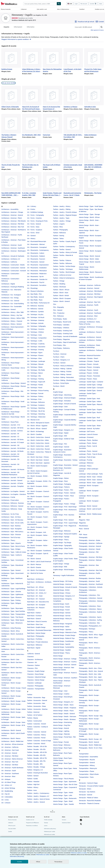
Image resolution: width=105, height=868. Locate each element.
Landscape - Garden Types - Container (91, 382)
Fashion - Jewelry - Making (62, 209)
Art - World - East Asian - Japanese (38, 463)
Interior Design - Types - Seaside (63, 804)
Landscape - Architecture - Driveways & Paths (91, 328)
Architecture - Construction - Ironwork (14, 271)
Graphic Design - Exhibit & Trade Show (64, 440)
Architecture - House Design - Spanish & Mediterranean (14, 408)
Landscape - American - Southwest (90, 313)
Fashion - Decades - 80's (35, 764)
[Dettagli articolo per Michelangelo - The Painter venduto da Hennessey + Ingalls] (94, 183)
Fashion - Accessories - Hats (36, 703)
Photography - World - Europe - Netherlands (89, 720)
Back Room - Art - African (35, 587)
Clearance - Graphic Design (36, 671)
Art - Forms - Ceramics (34, 218)
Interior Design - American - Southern (65, 678)
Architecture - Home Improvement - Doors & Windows (13, 328)
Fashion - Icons (32, 790)
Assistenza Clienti (66, 823)
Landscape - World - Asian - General (90, 480)
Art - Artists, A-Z (7, 785)
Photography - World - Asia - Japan (90, 677)
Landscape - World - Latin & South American (90, 510)
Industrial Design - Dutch (61, 604)
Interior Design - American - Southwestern (62, 682)
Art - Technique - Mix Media (36, 370)
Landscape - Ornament (86, 437)
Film (55, 304)
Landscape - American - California (90, 285)
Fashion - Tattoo (58, 238)
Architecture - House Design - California (11, 379)
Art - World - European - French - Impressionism (38, 523)
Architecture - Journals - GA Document (10, 460)
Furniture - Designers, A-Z (61, 360)
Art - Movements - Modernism (37, 274)
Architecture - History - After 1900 (12, 312)
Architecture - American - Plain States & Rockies (14, 241)
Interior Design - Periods (61, 742)
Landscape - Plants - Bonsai (88, 443)
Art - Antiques (6, 779)
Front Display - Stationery (61, 348)
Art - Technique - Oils (34, 376)
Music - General (84, 529)
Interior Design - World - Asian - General (89, 226)
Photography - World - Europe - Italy (91, 716)
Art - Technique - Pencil (35, 388)
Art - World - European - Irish (37, 532)
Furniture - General (59, 363)
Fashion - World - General (61, 301)
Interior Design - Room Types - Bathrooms (63, 749)
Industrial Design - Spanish (62, 644)
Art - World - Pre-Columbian (36, 570)
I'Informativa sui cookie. (43, 855)
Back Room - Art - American (36, 590)
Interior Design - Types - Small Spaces (91, 206)
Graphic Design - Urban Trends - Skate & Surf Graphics (65, 560)
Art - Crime (5, 800)
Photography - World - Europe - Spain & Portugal (91, 730)
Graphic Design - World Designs (63, 570)
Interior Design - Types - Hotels (63, 792)
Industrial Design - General (62, 613)
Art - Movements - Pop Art (36, 282)
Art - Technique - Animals (35, 323)
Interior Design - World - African (89, 217)
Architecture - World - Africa (11, 631)
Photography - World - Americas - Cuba (90, 654)
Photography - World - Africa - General (89, 639)
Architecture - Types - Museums (12, 597)
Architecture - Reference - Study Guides (12, 510)
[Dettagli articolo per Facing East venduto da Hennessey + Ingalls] (52, 125)
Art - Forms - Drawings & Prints (37, 221)
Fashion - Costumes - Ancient (37, 724)
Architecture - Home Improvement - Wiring (13, 359)
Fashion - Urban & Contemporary (64, 278)
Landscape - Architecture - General (90, 337)
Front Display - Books (60, 319)
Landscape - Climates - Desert (89, 358)
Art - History (31, 238)
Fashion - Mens (58, 227)
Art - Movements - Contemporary (38, 250)
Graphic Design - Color (60, 407)
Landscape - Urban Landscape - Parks (91, 474)
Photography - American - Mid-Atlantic (89, 553)
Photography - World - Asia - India (90, 674)
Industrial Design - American (62, 584)
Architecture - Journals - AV (10, 434)
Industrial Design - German (62, 616)
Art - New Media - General (36, 297)
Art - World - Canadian (35, 434)
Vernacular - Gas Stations (87, 792)
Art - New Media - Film (34, 294)
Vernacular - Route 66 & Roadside (90, 800)
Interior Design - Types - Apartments (65, 781)
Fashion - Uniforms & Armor (62, 275)
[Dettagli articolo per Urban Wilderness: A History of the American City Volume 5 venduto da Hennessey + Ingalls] (32, 60)
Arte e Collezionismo (63, 9)
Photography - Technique (87, 629)
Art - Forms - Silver (33, 233)
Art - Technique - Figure (35, 352)
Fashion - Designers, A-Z (35, 770)
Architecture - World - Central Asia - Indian (13, 645)
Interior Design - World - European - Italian (91, 252)
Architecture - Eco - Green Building (13, 303)
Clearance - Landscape (34, 683)
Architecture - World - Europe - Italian (14, 709)
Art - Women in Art (33, 420)
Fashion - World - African (61, 290)
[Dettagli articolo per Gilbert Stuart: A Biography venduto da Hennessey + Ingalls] (11, 97)
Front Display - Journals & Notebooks (65, 336)
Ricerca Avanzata (6, 9)
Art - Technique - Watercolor (36, 417)
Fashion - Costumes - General (37, 732)
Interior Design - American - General (65, 665)
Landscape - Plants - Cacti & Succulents (88, 447)
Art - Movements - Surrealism (37, 285)
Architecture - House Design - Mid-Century (12, 392)
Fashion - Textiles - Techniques (63, 269)
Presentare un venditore (32, 826)
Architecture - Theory (8, 540)
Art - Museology (32, 288)
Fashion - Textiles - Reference (63, 263)
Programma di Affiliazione (32, 823)
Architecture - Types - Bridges (11, 549)
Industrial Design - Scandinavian (63, 641)
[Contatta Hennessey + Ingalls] (100, 22)
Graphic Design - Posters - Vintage (64, 504)
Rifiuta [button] (38, 862)
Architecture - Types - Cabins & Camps (14, 552)
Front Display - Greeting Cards (63, 333)
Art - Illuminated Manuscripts (37, 241)
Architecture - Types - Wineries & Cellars (12, 624)
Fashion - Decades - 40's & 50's (37, 752)
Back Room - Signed (34, 648)
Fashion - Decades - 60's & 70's (37, 758)
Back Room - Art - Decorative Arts (38, 602)
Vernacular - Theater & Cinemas (89, 803)
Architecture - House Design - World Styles (13, 418)
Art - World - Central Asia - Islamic (38, 443)
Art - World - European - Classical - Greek (38, 503)
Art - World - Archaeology (36, 431)
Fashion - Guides (33, 779)
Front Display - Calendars (61, 325)
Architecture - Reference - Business (13, 503)
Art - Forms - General (34, 224)
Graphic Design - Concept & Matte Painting (64, 411)
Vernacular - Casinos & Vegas (88, 783)
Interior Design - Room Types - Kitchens (63, 775)
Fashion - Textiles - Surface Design (64, 266)
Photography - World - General (89, 742)
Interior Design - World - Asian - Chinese (89, 221)
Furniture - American (60, 354)
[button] (102, 27)
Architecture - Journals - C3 (10, 437)
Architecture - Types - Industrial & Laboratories (12, 585)
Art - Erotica (31, 209)
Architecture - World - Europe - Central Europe (11, 679)
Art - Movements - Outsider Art (37, 279)
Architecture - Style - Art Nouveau (12, 520)
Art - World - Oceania (34, 567)
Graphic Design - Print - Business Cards (64, 516)
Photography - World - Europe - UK (90, 739)
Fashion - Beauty (33, 718)
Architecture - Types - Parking (11, 600)
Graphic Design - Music (60, 481)
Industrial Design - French (61, 610)
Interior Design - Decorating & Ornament (63, 698)
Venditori (82, 9)
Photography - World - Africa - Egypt (91, 635)
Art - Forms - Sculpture (35, 230)
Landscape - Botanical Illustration (90, 355)
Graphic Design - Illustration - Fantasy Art (65, 461)
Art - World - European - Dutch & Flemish (38, 513)
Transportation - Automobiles (88, 757)
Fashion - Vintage (59, 281)
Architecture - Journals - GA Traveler (13, 477)
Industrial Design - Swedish (62, 650)
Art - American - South (9, 771)
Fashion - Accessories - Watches (37, 709)
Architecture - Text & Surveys (11, 537)
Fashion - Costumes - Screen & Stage (39, 741)
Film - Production (59, 313)
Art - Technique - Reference (36, 402)
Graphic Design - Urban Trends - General (63, 549)
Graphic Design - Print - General (63, 520)
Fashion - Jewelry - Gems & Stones (38, 799)
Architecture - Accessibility (10, 209)
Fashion (30, 695)
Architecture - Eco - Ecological (11, 295)
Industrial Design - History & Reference (62, 620)
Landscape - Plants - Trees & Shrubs (90, 454)
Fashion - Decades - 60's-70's (36, 761)
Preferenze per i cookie (50, 832)
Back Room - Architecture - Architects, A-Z (39, 583)
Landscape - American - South (89, 310)
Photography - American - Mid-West (91, 557)
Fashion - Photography (60, 230)
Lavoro (46, 826)
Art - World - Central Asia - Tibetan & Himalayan (39, 453)
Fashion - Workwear (60, 287)
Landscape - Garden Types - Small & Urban (91, 422)
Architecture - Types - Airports (11, 543)
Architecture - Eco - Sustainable (12, 306)
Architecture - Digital (8, 284)
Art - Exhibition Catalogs (35, 212)
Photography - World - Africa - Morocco (89, 644)
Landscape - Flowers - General (89, 370)
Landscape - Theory (85, 466)
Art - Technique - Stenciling (36, 414)
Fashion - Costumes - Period (36, 738)
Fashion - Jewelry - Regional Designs (65, 215)
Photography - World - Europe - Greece (89, 707)
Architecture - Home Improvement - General (13, 338)
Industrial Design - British (61, 590)
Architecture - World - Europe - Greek (13, 701)
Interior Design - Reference (62, 745)
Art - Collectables (7, 797)
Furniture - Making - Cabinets (63, 369)
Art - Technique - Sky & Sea (36, 411)
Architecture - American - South (12, 245)
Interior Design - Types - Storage (89, 214)
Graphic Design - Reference (62, 531)
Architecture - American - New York (13, 227)
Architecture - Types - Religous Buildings (11, 604)
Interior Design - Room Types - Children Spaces (63, 759)
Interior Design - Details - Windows (64, 719)
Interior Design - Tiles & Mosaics (63, 779)
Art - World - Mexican (34, 564)
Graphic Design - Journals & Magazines (62, 474)
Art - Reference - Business (36, 306)
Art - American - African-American (12, 744)
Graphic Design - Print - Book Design (65, 507)
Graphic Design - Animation (62, 401)
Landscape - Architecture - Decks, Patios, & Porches (90, 323)
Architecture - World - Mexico (11, 738)
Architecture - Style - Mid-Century (12, 532)
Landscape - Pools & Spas (87, 457)
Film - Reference (58, 316)
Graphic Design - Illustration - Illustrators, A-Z (63, 469)
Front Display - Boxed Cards (62, 322)
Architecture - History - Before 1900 (13, 318)
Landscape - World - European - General (89, 497)
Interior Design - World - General (90, 256)
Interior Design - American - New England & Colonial (64, 669)
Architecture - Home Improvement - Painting (13, 343)
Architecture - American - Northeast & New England (14, 231)
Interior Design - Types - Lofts (63, 795)
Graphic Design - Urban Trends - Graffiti (63, 555)
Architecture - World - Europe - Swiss (13, 722)
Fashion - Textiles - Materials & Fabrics (63, 256)
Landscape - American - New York (90, 302)
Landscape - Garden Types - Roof (89, 418)
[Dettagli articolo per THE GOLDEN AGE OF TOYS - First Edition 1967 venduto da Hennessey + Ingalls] (73, 126)
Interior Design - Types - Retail (63, 801)
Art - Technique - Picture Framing (38, 390)
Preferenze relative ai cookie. (79, 853)
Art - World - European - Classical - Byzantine (38, 492)
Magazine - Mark (84, 520)
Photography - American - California (91, 543)
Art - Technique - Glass (35, 358)
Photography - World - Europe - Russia (89, 725)
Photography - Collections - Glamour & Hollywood (91, 602)
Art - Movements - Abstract (36, 244)
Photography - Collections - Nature (90, 609)
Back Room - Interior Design (36, 633)
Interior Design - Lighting (61, 731)
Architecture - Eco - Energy (10, 298)
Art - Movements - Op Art (35, 276)
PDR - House (83, 534)
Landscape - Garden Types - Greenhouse (88, 394)
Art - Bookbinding (7, 791)
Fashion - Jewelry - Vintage (62, 221)
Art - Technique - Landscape (36, 361)
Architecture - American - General (12, 215)
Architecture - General (9, 309)
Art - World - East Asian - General (38, 460)
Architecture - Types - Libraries (11, 591)
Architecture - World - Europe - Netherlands (11, 713)
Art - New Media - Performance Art (38, 303)
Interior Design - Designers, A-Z (63, 702)
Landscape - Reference (86, 463)
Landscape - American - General (89, 288)
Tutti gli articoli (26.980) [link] (9, 83)
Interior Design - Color (60, 691)
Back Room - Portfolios (35, 639)
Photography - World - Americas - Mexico (90, 664)
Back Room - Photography (36, 636)
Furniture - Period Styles (61, 383)
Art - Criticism (6, 803)
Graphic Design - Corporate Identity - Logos (65, 426)
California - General (34, 654)
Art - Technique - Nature (35, 373)
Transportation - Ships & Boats (89, 774)
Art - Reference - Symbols (36, 312)
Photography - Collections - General (91, 598)
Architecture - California (9, 262)
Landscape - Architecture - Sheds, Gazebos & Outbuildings (90, 346)
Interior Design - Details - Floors (63, 711)
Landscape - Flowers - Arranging (89, 367)
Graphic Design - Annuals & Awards (65, 404)
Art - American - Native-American (12, 759)
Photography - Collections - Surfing (90, 620)
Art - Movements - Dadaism (36, 256)
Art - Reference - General (35, 309)
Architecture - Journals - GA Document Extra (10, 465)
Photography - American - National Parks (90, 561)
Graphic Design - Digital (61, 433)
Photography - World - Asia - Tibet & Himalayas (91, 681)
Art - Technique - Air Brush (36, 317)
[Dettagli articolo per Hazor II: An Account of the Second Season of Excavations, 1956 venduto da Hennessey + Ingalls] (52, 98)
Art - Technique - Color (35, 335)
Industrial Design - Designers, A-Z (64, 596)
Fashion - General (33, 776)
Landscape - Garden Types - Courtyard (91, 388)
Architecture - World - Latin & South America (13, 734)
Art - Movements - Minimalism (37, 271)
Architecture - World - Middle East (12, 741)
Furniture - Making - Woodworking (64, 380)
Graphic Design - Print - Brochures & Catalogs (65, 511)
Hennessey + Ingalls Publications (64, 575)
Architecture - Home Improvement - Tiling (13, 354)
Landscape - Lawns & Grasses (88, 434)
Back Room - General (34, 618)
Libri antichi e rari (42, 9)
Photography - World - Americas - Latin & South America (90, 659)
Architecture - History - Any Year (12, 315)
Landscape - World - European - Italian (89, 502)
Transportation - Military (87, 765)
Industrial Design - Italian (61, 627)
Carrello (10, 832)
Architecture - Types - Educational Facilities (12, 566)
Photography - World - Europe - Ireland (89, 712)
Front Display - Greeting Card (63, 331)
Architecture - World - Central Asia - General (13, 640)
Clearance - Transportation (36, 689)
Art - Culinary (32, 206)
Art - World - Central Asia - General (39, 437)
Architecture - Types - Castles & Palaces (12, 556)
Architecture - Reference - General (12, 506)
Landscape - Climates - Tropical (89, 361)
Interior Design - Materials (62, 734)
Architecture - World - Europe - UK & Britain (13, 726)
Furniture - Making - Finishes (62, 371)
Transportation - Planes (87, 771)
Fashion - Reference (59, 233)
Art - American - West (8, 776)
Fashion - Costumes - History (37, 735)
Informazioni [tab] (18, 27)
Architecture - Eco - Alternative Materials (11, 291)
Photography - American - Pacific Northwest (90, 574)
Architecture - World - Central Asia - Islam (13, 650)
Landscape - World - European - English (89, 487)
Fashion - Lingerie (59, 224)
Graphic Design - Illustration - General (65, 465)
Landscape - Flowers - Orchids (89, 373)
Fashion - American (33, 712)
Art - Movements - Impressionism (38, 265)
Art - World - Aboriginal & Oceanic (38, 423)
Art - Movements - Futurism (36, 259)
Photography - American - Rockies (90, 578)
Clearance (30, 657)
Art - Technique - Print (34, 399)
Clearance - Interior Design (36, 680)
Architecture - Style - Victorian (11, 534)
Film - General (58, 310)
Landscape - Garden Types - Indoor (90, 401)
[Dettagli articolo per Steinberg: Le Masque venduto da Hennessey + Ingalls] (73, 97)
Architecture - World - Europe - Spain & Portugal (13, 718)
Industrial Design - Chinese (62, 593)
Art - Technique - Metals (35, 367)
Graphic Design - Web (60, 567)
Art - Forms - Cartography (36, 215)
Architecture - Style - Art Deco (11, 517)
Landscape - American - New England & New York (91, 298)
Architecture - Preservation (10, 500)
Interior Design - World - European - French (91, 242)
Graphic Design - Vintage (61, 564)
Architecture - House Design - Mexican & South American (14, 387)
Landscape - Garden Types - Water (90, 426)
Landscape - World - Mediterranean (90, 514)
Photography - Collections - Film (89, 595)
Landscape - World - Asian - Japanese (91, 483)
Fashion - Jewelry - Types (61, 218)
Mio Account (84, 4)
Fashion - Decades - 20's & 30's (37, 746)
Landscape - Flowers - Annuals (89, 364)
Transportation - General (87, 762)
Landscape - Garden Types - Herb (89, 399)
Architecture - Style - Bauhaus (11, 526)
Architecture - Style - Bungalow (12, 529)
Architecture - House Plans (10, 422)
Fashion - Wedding (59, 284)
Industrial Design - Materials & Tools (65, 632)
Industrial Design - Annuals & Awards (65, 587)
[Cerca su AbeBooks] (40, 4)
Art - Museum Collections (35, 291)
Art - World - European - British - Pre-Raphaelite (39, 482)
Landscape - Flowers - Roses (88, 379)
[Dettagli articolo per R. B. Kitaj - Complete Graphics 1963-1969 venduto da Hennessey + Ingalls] (32, 184)
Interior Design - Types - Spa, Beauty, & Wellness (91, 210)
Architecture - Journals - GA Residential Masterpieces (10, 473)
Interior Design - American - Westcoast (62, 687)
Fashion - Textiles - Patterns (62, 260)
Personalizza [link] (58, 862)
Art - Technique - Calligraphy (36, 326)
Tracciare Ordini (12, 829)
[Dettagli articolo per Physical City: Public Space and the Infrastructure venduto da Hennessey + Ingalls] (94, 60)
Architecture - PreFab (8, 497)
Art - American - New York (10, 762)
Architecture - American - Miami (12, 218)
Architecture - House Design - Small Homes (13, 403)
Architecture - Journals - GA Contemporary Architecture (10, 455)
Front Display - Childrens (61, 328)
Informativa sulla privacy (50, 829)
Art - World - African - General (37, 428)
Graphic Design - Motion (61, 478)
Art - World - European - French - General (38, 518)
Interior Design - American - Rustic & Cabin (65, 674)
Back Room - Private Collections (38, 642)
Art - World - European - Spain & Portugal (38, 555)
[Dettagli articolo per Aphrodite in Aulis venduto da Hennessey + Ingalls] (94, 97)
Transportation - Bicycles (87, 760)
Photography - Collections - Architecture (88, 591)
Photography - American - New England (89, 566)
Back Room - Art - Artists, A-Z (37, 593)
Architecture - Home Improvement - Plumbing (13, 348)
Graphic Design (58, 392)
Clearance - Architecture (35, 659)
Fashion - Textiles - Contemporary (64, 246)
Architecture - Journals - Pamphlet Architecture (13, 487)
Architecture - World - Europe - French (14, 688)
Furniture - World (59, 386)
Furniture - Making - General (62, 374)
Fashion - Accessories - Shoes (37, 706)
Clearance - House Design (35, 674)
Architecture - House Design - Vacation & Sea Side (11, 413)
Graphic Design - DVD (60, 436)
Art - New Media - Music (35, 300)
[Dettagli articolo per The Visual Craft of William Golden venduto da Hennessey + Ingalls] (52, 156)
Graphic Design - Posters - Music (64, 496)
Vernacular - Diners (85, 789)
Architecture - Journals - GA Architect (13, 448)
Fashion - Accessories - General (37, 700)
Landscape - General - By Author (89, 428)
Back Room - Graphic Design (36, 627)
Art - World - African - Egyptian (37, 426)
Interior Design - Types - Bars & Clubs (65, 784)
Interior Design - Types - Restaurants (65, 798)
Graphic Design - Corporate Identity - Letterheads (65, 421)
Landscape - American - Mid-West (90, 294)
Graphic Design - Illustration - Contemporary (63, 456)
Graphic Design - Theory (61, 540)
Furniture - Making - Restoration (63, 377)
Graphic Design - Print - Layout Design (65, 523)
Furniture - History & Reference (63, 366)
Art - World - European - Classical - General (38, 498)
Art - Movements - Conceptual (37, 247)
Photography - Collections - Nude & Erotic (90, 613)
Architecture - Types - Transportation (13, 614)
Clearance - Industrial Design (36, 677)
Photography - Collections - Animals (91, 587)
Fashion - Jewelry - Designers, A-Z (38, 796)
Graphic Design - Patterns (61, 487)
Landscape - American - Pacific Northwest (89, 306)
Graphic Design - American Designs (64, 398)
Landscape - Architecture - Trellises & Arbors (91, 351)
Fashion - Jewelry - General (36, 802)
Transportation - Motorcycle (88, 768)
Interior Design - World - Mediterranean (87, 268)
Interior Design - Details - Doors (63, 705)
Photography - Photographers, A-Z (90, 626)
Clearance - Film (32, 668)
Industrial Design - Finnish (62, 607)
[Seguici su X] (81, 824)
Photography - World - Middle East (90, 745)
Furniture (56, 351)
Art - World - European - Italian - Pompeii (38, 541)
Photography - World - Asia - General (91, 671)
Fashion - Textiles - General (62, 249)
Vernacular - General (86, 795)
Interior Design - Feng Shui (62, 725)
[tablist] (19, 27)
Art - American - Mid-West (10, 756)
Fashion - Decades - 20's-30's (36, 749)
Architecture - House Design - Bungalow (11, 374)
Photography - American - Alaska (90, 540)
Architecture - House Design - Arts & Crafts (13, 369)
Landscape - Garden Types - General (90, 390)
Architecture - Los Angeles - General (13, 491)
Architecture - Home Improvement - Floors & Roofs (13, 333)
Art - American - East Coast (10, 750)
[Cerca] (59, 4)
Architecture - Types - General (11, 570)
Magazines (82, 523)
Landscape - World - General (88, 506)
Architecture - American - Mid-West (13, 224)
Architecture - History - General (12, 324)
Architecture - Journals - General (12, 480)
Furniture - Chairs (59, 357)
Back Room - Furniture (34, 616)
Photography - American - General (90, 546)
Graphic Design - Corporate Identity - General (65, 416)
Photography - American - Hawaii (90, 549)
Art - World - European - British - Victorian (38, 487)
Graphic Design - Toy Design (62, 542)
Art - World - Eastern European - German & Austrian (38, 472)
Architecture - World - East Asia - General (12, 669)
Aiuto (101, 4)
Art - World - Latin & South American (39, 561)
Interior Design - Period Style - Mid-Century (65, 738)
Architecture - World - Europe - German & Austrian (11, 697)
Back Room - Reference (35, 645)
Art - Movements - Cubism (36, 253)
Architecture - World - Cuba (10, 659)
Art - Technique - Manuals (35, 364)
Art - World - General (34, 559)
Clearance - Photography (35, 686)
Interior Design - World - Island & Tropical (90, 263)
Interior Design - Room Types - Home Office (65, 769)
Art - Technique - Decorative (36, 347)
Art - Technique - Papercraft (36, 382)
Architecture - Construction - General (13, 268)
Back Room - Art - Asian (35, 596)
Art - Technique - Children (36, 332)
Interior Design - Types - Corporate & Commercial (65, 788)
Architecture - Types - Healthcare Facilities (12, 579)
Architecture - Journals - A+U (11, 425)
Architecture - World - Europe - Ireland (11, 705)
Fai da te (64, 820)
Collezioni (24, 9)
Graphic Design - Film (60, 444)
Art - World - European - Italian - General (38, 536)
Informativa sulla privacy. (17, 856)
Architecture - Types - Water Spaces (13, 620)
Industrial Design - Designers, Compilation (63, 600)
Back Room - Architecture (35, 579)
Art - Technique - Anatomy (36, 320)
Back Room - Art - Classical (36, 599)
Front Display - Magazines (61, 339)
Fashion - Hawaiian (33, 781)
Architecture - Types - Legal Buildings (13, 589)
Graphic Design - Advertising (62, 395)
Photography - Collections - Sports (90, 617)
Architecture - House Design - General (14, 383)
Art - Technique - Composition (37, 338)
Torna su (52, 812)
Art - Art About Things (9, 782)
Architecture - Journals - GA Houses (13, 469)
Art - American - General (9, 753)
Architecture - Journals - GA (10, 445)
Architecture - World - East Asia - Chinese (12, 663)
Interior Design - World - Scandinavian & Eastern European (91, 278)
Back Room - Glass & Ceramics (37, 621)
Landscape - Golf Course (87, 431)
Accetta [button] (19, 862)
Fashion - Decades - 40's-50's (36, 755)
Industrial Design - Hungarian (63, 624)
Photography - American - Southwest (91, 584)
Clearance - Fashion (34, 665)
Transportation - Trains (86, 777)
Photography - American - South (89, 581)
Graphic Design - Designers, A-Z (63, 430)
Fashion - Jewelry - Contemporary (38, 793)
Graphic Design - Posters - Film (63, 490)
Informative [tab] (31, 27)
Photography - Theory (86, 632)
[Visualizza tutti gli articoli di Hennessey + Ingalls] (85, 22)
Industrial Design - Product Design (64, 635)
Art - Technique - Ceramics (36, 329)
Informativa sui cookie (49, 834)
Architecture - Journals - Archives (12, 431)
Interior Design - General (61, 728)
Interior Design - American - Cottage (65, 659)
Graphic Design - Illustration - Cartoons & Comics (63, 451)
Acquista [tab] (6, 27)
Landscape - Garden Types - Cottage (90, 385)
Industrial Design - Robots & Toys (64, 638)
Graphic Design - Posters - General (64, 493)
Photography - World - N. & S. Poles (91, 748)
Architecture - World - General (11, 730)
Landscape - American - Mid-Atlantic (91, 291)
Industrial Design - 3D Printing (63, 581)
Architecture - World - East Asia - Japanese (12, 674)
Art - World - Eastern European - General (38, 467)
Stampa (46, 823)
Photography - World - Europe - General (89, 696)
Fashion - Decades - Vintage (36, 767)
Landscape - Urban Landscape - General (89, 470)
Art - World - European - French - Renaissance (38, 528)
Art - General (31, 236)
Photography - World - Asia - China (90, 668)
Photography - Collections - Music (90, 606)
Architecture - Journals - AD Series (12, 428)
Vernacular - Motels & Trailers (89, 798)
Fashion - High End (33, 784)
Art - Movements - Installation (37, 268)
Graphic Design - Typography (62, 545)
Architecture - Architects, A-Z (11, 259)
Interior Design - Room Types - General (63, 764)
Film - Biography (59, 307)
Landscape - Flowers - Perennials (89, 376)
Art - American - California (10, 747)
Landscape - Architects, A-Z (88, 319)
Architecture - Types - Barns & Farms (13, 546)
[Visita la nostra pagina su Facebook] (81, 820)
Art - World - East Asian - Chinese (38, 457)
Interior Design (58, 656)
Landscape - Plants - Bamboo (88, 440)
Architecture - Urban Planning (11, 628)
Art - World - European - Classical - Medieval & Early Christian (38, 508)
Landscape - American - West (88, 316)
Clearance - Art (32, 662)
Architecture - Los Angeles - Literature (14, 494)
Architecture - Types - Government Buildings (12, 574)
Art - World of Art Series (35, 573)
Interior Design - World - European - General (91, 247)
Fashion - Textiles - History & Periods (65, 252)
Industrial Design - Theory (62, 653)
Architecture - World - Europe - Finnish (11, 684)
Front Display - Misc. (60, 345)
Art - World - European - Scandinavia (39, 551)
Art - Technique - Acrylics (35, 314)
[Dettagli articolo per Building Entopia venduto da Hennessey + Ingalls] (11, 59)
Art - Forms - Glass (33, 227)
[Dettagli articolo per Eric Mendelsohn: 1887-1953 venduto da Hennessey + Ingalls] (32, 125)
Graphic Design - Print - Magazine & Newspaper (65, 527)
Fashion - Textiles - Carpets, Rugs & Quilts (65, 242)
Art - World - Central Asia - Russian (39, 449)
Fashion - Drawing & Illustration (38, 773)
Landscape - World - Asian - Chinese (90, 477)
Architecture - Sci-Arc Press (10, 514)
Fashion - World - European (62, 298)
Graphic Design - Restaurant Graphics (65, 534)
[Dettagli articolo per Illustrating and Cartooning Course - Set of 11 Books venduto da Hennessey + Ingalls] (73, 184)
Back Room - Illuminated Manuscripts (39, 630)
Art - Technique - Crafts (35, 341)
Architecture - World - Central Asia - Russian (13, 655)
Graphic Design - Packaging (62, 484)
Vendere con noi (99, 9)
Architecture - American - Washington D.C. (14, 252)
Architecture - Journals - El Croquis (13, 442)
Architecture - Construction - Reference (11, 280)
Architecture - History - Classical (12, 321)
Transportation (84, 754)
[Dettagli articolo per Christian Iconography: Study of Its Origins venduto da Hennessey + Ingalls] (73, 156)
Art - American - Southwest (10, 773)
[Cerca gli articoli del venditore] (85, 27)
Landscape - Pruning (86, 460)
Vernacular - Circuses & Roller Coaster (91, 786)
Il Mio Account (12, 826)
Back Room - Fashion (34, 613)
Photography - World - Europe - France (89, 691)
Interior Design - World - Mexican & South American (90, 273)
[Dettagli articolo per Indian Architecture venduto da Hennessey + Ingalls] (94, 125)
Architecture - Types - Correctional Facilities (12, 561)
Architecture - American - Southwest (13, 248)
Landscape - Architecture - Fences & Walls (90, 333)
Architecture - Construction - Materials (11, 275)
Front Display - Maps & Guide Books (65, 342)
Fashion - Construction (35, 721)
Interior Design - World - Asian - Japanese (89, 232)
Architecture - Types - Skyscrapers (12, 608)
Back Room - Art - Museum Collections (36, 609)
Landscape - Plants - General (88, 451)
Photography (83, 537)
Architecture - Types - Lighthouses (12, 594)
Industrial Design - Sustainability (64, 647)
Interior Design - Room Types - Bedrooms (63, 754)
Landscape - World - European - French (89, 492)
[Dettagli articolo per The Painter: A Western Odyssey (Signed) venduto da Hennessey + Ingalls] (11, 126)
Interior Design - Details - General (64, 714)
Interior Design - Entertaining (63, 722)
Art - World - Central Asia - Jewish (38, 446)
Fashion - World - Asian (61, 293)
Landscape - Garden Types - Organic (90, 409)
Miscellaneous (84, 526)
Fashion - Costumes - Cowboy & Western (38, 728)
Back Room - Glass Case (35, 624)
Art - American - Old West (10, 765)
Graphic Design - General (61, 447)
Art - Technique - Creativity (36, 344)
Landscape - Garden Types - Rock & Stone (90, 413)
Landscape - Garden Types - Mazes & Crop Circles (91, 405)
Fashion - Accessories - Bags (36, 697)
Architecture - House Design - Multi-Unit (13, 397)
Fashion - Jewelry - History (62, 206)
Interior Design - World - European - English (91, 237)
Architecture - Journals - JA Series (12, 483)
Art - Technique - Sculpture (36, 405)
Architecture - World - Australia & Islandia (12, 635)
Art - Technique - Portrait (35, 393)
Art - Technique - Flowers (35, 355)
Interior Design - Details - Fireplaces (65, 708)
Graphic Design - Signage (61, 537)
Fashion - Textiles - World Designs (64, 272)
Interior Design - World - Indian (89, 259)
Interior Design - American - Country (65, 662)
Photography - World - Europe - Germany (89, 701)
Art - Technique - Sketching (36, 408)
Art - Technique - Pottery (35, 396)
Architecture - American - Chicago (12, 212)
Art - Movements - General (36, 262)
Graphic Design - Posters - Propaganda (62, 500)
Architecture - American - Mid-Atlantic (14, 221)
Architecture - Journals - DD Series (12, 439)
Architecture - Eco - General (10, 301)
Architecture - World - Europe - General (11, 692)
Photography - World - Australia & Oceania (90, 686)
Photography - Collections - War (89, 623)
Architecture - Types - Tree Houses (12, 617)
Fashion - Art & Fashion (35, 715)
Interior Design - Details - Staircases (65, 716)
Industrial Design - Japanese (62, 629)
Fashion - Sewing (59, 236)
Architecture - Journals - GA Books (12, 451)
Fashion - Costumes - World (36, 743)
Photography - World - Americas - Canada (90, 649)
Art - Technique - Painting (35, 379)
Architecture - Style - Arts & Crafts (12, 523)
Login (76, 4)
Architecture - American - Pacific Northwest (12, 236)
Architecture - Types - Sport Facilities (13, 611)
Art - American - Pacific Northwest (12, 768)
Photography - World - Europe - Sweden (89, 735)
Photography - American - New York (91, 570)
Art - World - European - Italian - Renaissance (38, 547)
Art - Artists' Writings (8, 788)
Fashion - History (33, 787)
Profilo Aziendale (48, 820)
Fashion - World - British (61, 295)
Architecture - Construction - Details (13, 265)
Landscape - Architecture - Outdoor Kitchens (90, 341)
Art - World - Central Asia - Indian (38, 440)
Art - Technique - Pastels (35, 385)
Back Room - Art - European (36, 605)
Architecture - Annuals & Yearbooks (13, 256)
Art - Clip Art (6, 794)
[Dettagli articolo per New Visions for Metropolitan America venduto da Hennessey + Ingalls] (52, 60)
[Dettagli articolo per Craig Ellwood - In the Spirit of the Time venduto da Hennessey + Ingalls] (73, 60)
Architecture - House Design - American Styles (11, 364)
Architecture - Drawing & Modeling (13, 287)
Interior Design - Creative (61, 694)
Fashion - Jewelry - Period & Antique (65, 212)
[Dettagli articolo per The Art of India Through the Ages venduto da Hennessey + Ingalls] (11, 156)
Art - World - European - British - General (38, 477)
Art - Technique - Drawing (35, 350)
